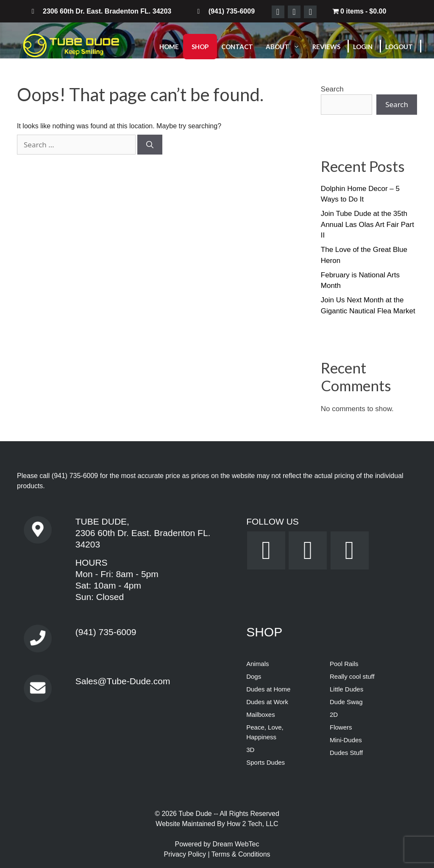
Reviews (326, 47)
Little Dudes (346, 689)
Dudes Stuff (346, 753)
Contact (237, 47)
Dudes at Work (267, 702)
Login (363, 47)
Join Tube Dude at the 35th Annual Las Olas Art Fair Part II (367, 224)
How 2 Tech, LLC (253, 824)
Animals (257, 664)
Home (169, 47)
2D (334, 715)
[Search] (150, 145)
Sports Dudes (266, 762)
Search (332, 89)
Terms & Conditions (241, 854)
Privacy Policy (186, 854)
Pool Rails (344, 664)
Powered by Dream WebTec (217, 844)
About (287, 47)
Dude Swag (346, 702)
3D (250, 750)
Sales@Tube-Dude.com (123, 681)
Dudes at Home (268, 689)
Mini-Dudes (346, 740)
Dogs (254, 676)
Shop (200, 47)
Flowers (341, 727)
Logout (399, 47)
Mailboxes (261, 715)
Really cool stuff (352, 676)
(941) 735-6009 (75, 476)
